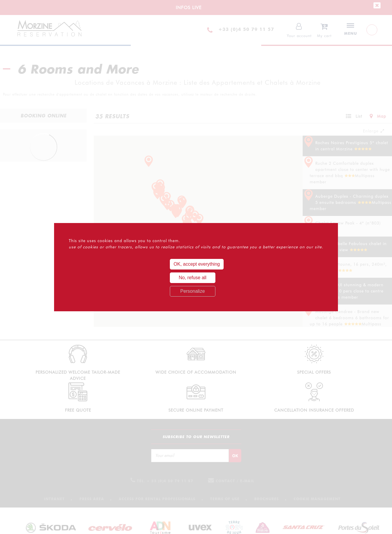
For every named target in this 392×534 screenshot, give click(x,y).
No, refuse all (192, 278)
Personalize (192, 291)
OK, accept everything (197, 264)
